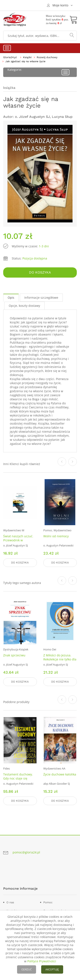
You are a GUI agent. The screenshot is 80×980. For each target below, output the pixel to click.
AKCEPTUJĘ (52, 969)
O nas (10, 902)
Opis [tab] (11, 298)
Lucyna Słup (62, 117)
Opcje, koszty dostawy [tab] (24, 306)
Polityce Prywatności (42, 961)
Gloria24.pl (10, 57)
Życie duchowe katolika (60, 774)
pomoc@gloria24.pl (26, 852)
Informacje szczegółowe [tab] (41, 298)
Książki (27, 57)
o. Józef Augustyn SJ (32, 117)
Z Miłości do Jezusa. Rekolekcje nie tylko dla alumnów (60, 659)
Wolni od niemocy (56, 536)
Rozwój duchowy (47, 57)
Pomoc (48, 902)
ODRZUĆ (27, 969)
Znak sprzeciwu (14, 655)
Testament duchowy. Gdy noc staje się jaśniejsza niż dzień (18, 778)
